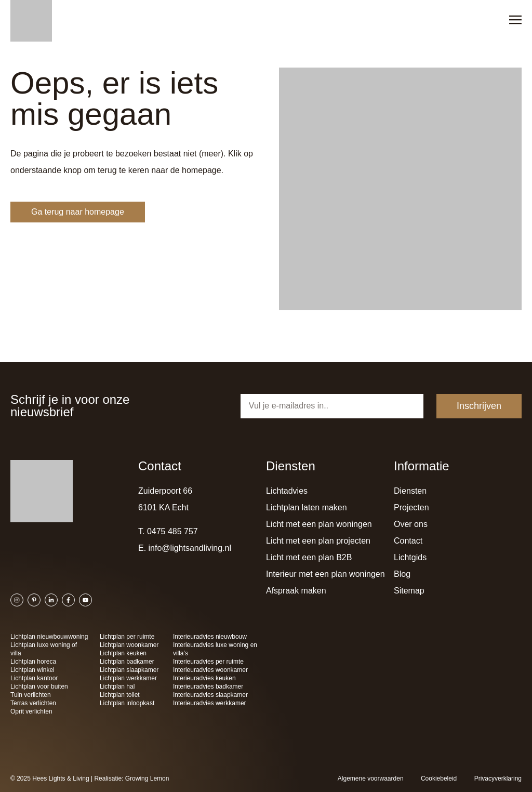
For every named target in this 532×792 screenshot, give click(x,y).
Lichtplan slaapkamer (129, 670)
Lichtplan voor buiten (39, 687)
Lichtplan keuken (123, 653)
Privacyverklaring (498, 778)
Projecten (411, 507)
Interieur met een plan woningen (325, 574)
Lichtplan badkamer (127, 662)
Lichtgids (410, 557)
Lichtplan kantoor (34, 678)
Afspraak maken (296, 591)
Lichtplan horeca (33, 662)
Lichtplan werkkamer (128, 678)
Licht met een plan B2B (309, 557)
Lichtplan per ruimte (127, 637)
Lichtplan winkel (32, 670)
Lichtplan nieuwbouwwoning (49, 637)
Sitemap (409, 591)
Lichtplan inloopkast (127, 703)
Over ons (411, 524)
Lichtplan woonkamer (129, 645)
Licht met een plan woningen (319, 524)
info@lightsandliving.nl (190, 548)
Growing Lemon (147, 778)
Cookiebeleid (439, 778)
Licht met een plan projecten (318, 541)
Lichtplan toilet (120, 695)
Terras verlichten (33, 703)
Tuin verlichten (31, 695)
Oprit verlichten (31, 711)
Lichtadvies (287, 491)
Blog (402, 574)
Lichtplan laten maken (307, 507)
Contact (408, 541)
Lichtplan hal (117, 687)
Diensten (410, 491)
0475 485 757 (172, 531)
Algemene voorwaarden (371, 778)
